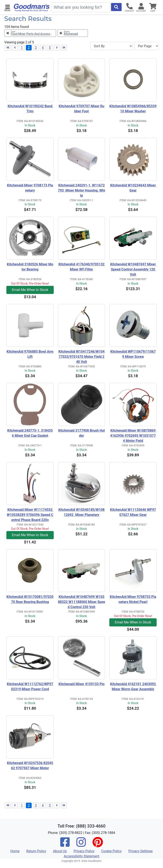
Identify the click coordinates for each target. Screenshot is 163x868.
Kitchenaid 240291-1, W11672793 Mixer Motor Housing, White (81, 190)
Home (15, 851)
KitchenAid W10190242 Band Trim (30, 109)
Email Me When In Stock (30, 290)
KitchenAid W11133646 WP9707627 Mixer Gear (133, 512)
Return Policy (36, 851)
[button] (7, 8)
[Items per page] (147, 46)
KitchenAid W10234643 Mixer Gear (133, 188)
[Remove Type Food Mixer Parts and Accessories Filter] (30, 33)
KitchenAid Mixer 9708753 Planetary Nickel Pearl (133, 599)
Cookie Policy (111, 851)
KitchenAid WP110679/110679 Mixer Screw (133, 354)
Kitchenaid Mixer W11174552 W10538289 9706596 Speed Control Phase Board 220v (30, 515)
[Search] (81, 7)
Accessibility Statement (81, 856)
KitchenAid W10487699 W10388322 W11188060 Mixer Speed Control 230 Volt (81, 602)
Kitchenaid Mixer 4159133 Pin (81, 684)
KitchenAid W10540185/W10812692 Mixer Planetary (81, 512)
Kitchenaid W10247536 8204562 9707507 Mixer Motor (30, 766)
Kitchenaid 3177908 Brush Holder (81, 433)
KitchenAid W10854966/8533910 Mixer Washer (133, 109)
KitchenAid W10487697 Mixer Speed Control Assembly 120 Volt (133, 269)
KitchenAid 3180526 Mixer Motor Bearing (30, 267)
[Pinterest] (98, 845)
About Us (60, 851)
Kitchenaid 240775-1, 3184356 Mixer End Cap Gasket (30, 433)
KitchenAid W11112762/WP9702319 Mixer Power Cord (30, 687)
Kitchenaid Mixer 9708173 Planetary (30, 188)
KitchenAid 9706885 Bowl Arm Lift (30, 354)
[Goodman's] (32, 8)
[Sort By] (111, 46)
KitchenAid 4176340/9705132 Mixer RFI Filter (82, 267)
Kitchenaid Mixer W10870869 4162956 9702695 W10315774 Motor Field (133, 436)
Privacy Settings (141, 851)
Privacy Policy (84, 851)
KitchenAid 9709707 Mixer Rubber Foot (82, 109)
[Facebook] (65, 845)
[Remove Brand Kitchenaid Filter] (73, 33)
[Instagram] (81, 845)
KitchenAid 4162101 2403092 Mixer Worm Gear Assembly (133, 687)
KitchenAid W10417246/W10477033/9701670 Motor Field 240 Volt (81, 357)
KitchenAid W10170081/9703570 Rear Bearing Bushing (30, 599)
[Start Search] (116, 7)
